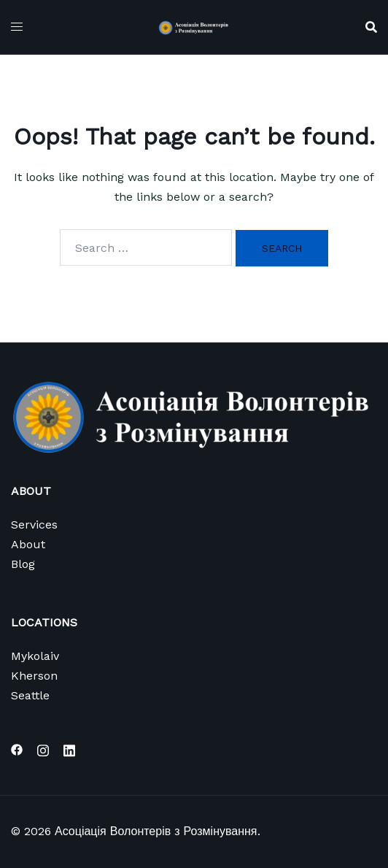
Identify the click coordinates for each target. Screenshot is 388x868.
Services (34, 525)
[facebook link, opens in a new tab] (17, 749)
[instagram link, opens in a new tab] (43, 749)
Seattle (30, 695)
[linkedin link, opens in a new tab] (69, 749)
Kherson (34, 676)
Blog (23, 564)
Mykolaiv (35, 656)
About (28, 544)
